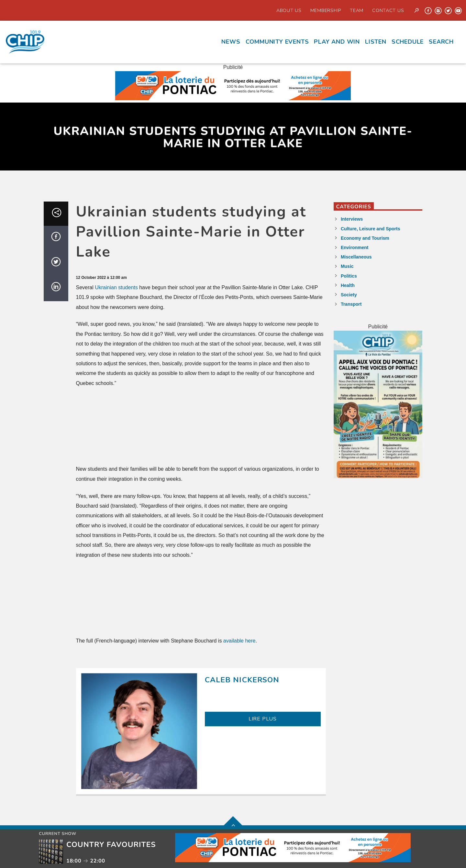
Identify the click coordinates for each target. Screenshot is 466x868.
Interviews (352, 219)
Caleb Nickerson (242, 680)
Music (347, 266)
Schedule (408, 42)
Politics (349, 276)
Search (441, 42)
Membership (326, 10)
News (231, 42)
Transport (351, 304)
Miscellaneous (356, 257)
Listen (376, 42)
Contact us (388, 10)
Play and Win (337, 42)
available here (239, 641)
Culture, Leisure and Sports (371, 229)
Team (357, 10)
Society (349, 295)
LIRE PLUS (263, 719)
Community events (277, 42)
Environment (355, 247)
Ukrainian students (116, 287)
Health (348, 285)
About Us (289, 10)
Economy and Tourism (365, 238)
